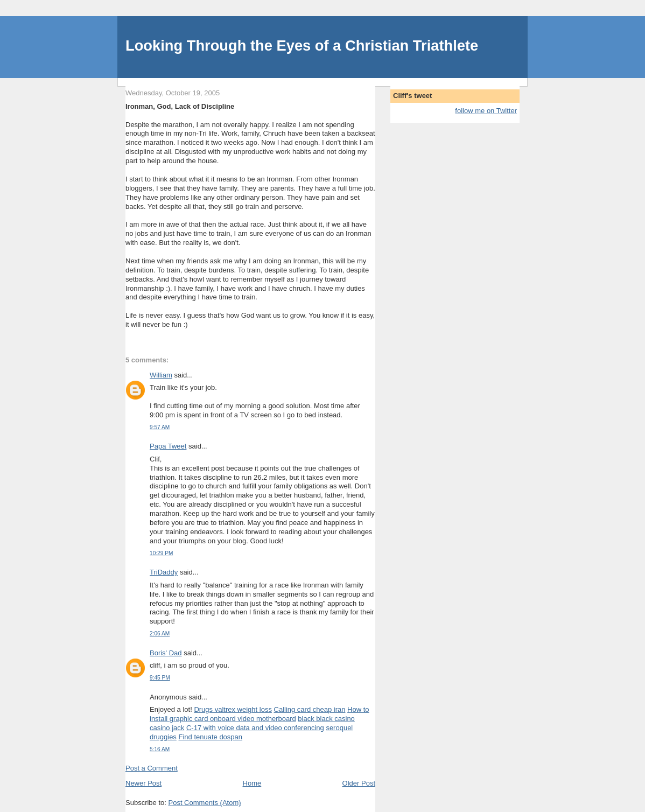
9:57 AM (160, 427)
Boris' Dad (166, 653)
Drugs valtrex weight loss (233, 709)
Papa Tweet (168, 446)
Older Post (359, 783)
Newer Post (143, 783)
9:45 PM (160, 678)
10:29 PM (161, 553)
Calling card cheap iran (310, 709)
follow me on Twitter (486, 111)
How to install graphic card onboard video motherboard (260, 714)
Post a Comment (152, 768)
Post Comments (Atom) (205, 803)
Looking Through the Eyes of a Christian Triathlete (302, 45)
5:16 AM (160, 749)
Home (252, 783)
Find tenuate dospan (211, 737)
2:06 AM (160, 633)
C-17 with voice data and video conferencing (255, 728)
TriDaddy (164, 572)
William (161, 375)
